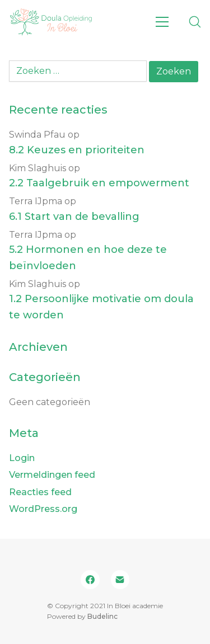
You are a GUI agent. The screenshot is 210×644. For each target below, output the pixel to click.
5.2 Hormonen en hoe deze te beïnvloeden (88, 258)
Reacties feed (40, 492)
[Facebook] (90, 580)
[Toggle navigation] (162, 22)
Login (22, 458)
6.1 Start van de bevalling (74, 217)
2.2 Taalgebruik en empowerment (99, 183)
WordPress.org (43, 509)
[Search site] (195, 22)
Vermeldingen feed (52, 475)
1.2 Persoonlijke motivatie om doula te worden (101, 307)
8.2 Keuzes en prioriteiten (77, 150)
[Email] (120, 580)
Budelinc (102, 616)
